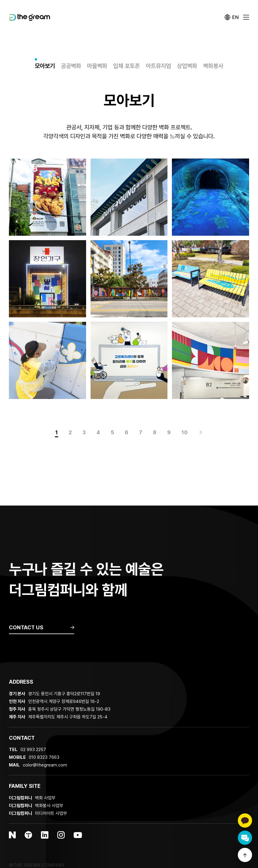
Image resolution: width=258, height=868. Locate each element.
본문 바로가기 (0, 0)
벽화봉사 (213, 66)
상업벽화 (187, 66)
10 (185, 432)
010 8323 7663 (44, 757)
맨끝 (201, 433)
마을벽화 (97, 66)
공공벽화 (71, 66)
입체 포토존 (126, 66)
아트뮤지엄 (158, 66)
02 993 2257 (33, 750)
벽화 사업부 (32, 798)
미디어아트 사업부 (38, 813)
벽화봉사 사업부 (36, 806)
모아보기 (45, 66)
